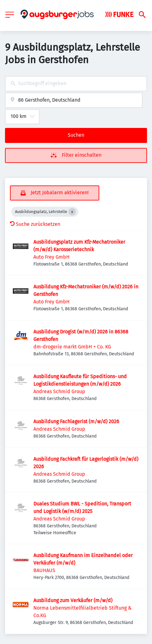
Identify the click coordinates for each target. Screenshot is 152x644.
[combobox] (76, 84)
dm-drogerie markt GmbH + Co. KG (72, 347)
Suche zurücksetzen (35, 224)
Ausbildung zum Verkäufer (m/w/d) (73, 600)
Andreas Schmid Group (59, 391)
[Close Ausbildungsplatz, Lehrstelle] (72, 212)
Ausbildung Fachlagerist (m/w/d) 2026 (76, 421)
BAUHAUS (44, 570)
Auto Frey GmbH (51, 257)
